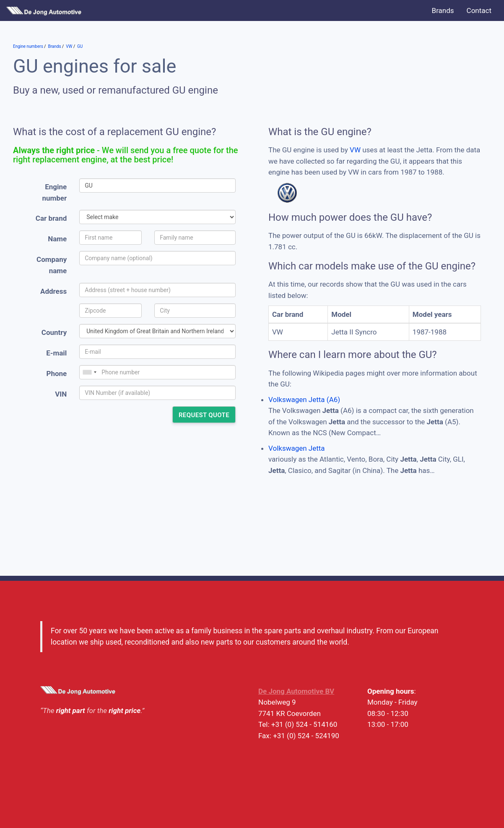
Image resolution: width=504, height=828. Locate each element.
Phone (56, 374)
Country (54, 332)
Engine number (55, 192)
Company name (52, 265)
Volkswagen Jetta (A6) (304, 400)
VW (355, 150)
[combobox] (89, 372)
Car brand (51, 218)
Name (57, 239)
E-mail (56, 353)
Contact (479, 10)
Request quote (204, 415)
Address (53, 291)
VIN (61, 394)
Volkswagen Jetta (297, 448)
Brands (443, 10)
